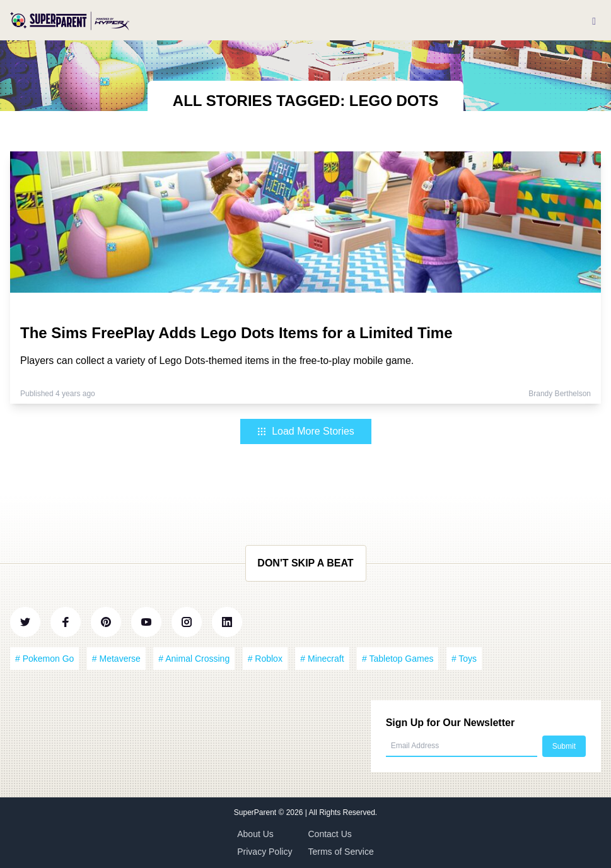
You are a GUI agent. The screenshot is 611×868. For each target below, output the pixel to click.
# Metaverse (116, 659)
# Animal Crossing (194, 659)
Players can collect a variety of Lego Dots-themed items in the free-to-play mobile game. (217, 361)
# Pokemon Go (44, 659)
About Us (255, 834)
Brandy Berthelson (560, 394)
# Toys (464, 659)
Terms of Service (341, 852)
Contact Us (330, 834)
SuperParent (256, 812)
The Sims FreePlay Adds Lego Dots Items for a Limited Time (236, 333)
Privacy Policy (265, 852)
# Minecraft (322, 659)
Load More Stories (305, 431)
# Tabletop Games (398, 659)
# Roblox (265, 659)
